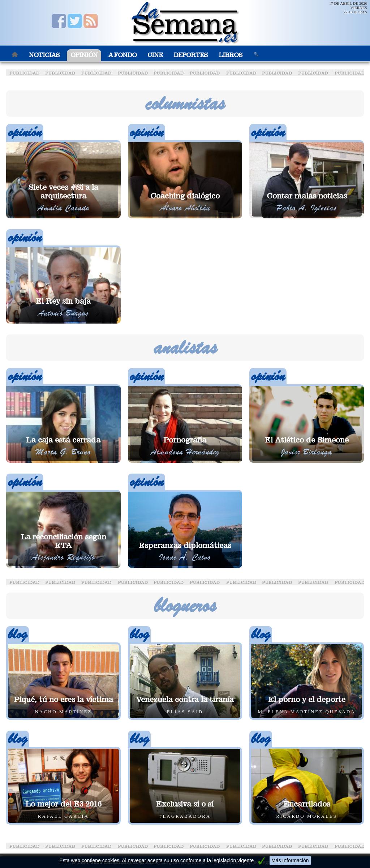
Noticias (44, 55)
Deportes (191, 55)
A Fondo (122, 55)
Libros (231, 55)
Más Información (290, 860)
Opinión (84, 55)
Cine (155, 55)
